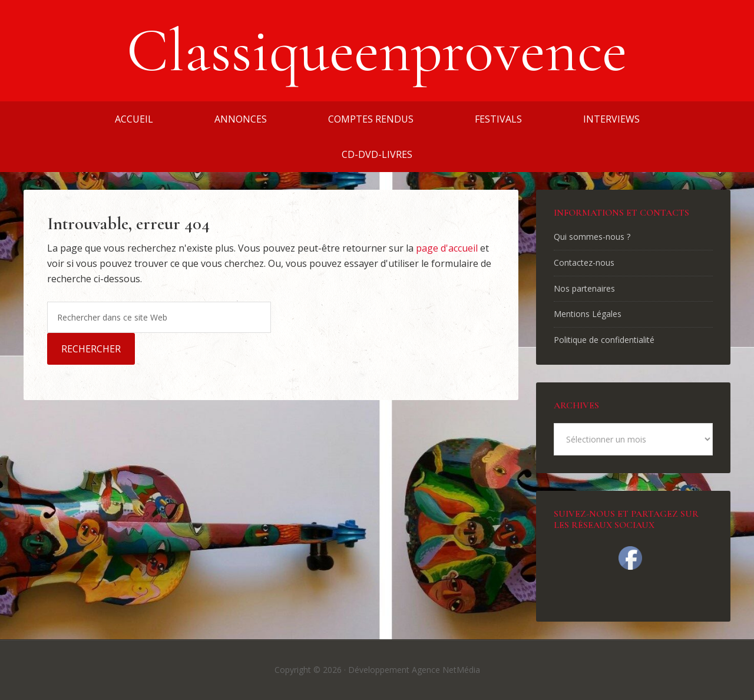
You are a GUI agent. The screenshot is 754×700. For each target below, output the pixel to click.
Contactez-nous (584, 262)
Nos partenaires (584, 288)
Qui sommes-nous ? (592, 237)
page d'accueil (447, 248)
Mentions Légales (588, 314)
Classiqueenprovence (377, 51)
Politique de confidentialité (604, 340)
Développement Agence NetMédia (414, 670)
